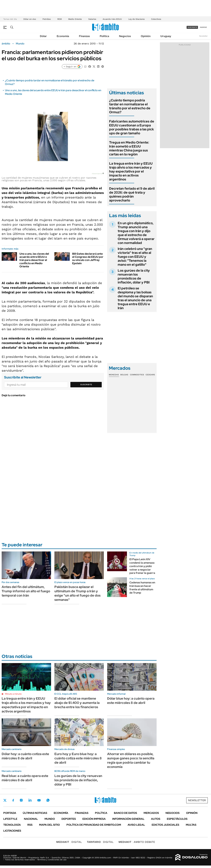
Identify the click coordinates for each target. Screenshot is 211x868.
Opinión (146, 36)
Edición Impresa (94, 819)
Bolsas (124, 375)
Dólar (43, 36)
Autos (156, 819)
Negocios (125, 36)
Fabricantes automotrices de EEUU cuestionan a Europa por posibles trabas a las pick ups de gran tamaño (132, 127)
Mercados (151, 813)
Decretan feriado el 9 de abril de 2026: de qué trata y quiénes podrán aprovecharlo (132, 194)
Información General (128, 819)
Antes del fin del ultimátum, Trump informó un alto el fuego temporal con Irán (26, 591)
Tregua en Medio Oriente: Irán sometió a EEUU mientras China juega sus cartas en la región (129, 148)
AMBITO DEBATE (137, 842)
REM (60, 19)
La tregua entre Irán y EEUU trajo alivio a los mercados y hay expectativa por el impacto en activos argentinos (131, 171)
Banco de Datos (125, 813)
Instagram (21, 800)
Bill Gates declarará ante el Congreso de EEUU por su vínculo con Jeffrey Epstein (88, 259)
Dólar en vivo (30, 19)
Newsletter (203, 36)
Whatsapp (48, 800)
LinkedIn (30, 800)
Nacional (31, 819)
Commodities (137, 375)
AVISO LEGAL (136, 825)
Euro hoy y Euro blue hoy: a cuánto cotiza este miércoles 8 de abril (78, 758)
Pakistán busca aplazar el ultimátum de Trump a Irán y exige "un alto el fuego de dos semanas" (77, 593)
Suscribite (86, 385)
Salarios (92, 19)
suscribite (192, 27)
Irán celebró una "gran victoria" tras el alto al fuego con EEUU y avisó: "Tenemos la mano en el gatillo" (135, 257)
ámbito (6, 44)
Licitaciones (12, 831)
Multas (191, 825)
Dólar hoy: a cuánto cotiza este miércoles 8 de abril (25, 756)
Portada (10, 813)
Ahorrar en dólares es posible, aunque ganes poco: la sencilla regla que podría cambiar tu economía (131, 760)
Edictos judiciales (165, 825)
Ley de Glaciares (136, 19)
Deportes (69, 819)
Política (104, 36)
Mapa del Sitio (49, 825)
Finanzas (84, 36)
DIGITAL (69, 842)
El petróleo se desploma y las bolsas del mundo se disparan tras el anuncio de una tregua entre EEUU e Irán (135, 298)
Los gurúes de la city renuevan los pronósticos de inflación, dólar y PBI (134, 276)
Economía (63, 36)
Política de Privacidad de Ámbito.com (94, 825)
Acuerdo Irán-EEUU (112, 19)
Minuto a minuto (13, 694)
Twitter (5, 800)
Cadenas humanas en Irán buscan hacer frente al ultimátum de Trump (142, 588)
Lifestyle (10, 819)
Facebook (13, 800)
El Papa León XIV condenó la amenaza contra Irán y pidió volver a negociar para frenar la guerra (142, 566)
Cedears (150, 375)
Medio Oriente (75, 19)
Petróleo (47, 19)
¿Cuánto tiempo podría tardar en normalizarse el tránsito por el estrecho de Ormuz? (130, 106)
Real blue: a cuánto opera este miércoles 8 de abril (25, 778)
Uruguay (166, 36)
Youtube (39, 800)
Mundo (20, 44)
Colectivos (156, 19)
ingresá (203, 27)
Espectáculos (177, 819)
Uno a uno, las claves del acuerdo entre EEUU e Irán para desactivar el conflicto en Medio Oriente (34, 260)
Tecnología (12, 825)
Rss (30, 825)
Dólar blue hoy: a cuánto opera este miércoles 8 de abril (131, 701)
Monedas (114, 375)
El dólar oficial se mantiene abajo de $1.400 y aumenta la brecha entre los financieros (77, 703)
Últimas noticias (35, 813)
